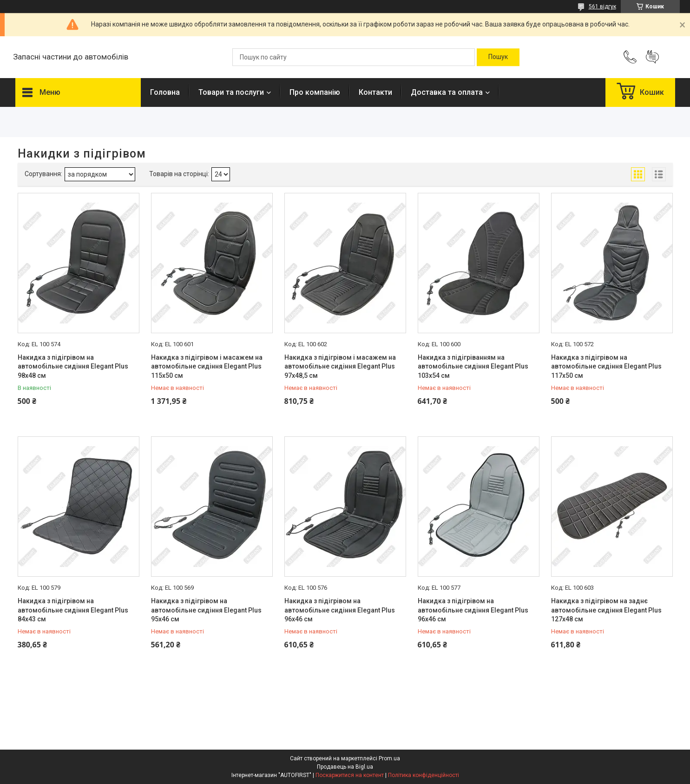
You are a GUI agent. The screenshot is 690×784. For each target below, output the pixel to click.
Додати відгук (652, 57)
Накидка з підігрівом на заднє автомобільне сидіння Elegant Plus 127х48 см (606, 610)
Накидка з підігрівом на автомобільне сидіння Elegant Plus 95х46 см (206, 610)
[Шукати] (498, 57)
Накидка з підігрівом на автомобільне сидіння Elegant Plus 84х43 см (73, 610)
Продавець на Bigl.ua (345, 767)
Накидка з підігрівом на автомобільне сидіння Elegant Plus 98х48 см (73, 366)
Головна (165, 92)
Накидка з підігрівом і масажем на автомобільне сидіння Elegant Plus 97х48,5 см (340, 366)
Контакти (375, 92)
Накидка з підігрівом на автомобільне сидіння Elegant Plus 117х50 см (606, 366)
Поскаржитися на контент (350, 775)
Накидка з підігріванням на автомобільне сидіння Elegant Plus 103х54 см (473, 366)
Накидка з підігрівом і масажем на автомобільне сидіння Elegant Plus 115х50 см (207, 366)
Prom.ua (389, 758)
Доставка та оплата (447, 92)
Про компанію (315, 92)
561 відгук (602, 7)
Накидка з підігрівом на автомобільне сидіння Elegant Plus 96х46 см (340, 610)
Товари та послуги (231, 92)
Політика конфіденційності (424, 775)
